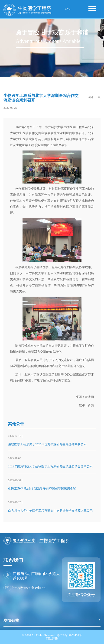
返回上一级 (94, 97)
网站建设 (52, 639)
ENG (68, 9)
